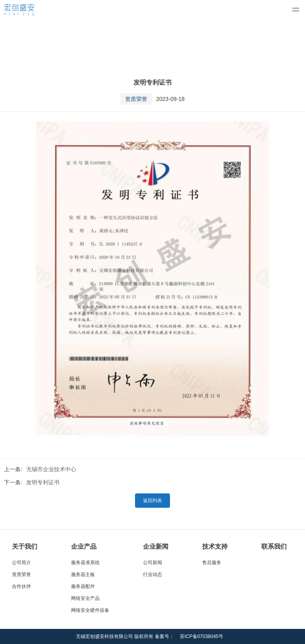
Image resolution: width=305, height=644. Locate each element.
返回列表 (152, 501)
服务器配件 (83, 586)
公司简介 (21, 563)
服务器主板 (83, 574)
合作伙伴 (21, 586)
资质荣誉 (21, 574)
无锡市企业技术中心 (51, 469)
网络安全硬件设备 (90, 610)
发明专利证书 (43, 482)
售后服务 (212, 563)
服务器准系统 (85, 563)
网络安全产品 (85, 598)
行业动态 (152, 574)
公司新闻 (152, 563)
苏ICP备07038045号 (202, 636)
